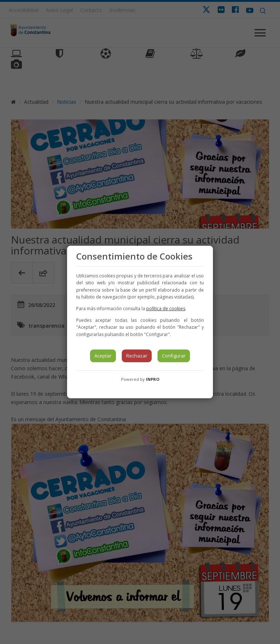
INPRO (153, 379)
